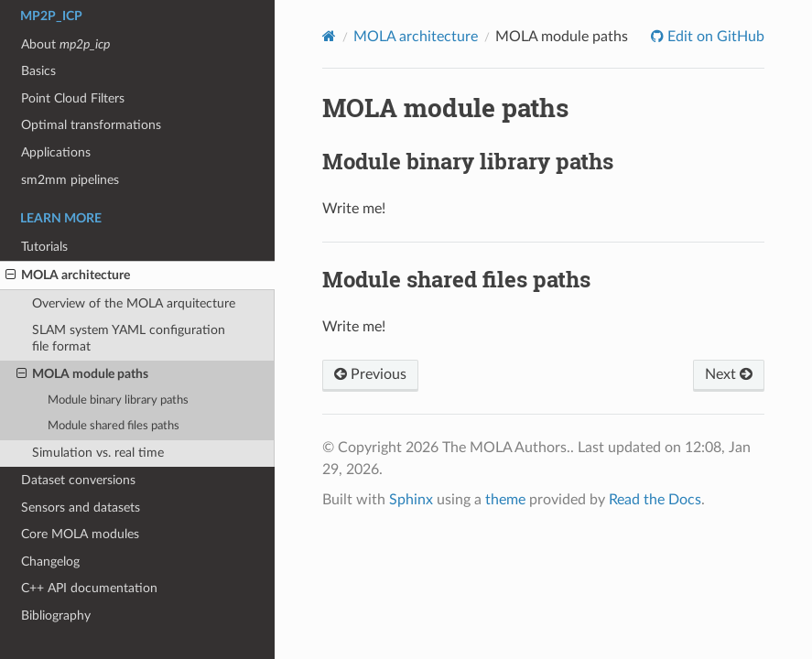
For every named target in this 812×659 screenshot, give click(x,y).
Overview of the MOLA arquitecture (134, 303)
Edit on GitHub (714, 37)
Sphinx (411, 500)
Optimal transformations (91, 125)
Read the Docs (655, 500)
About (65, 44)
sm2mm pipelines (70, 180)
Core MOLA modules (80, 534)
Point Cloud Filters (73, 98)
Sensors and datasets (81, 508)
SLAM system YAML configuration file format (129, 338)
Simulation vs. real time (98, 453)
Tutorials (44, 247)
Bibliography (56, 616)
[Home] (329, 36)
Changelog (50, 562)
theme (505, 500)
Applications (56, 152)
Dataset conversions (78, 480)
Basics (38, 71)
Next (729, 374)
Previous (370, 374)
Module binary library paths (118, 400)
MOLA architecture (68, 275)
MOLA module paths (82, 374)
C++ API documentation (89, 588)
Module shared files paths (114, 426)
